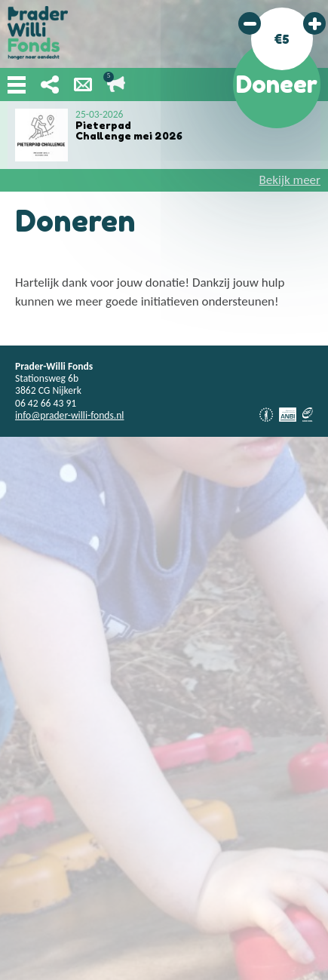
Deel (50, 84)
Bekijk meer (290, 180)
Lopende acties (116, 84)
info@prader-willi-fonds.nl (69, 415)
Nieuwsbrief (83, 84)
